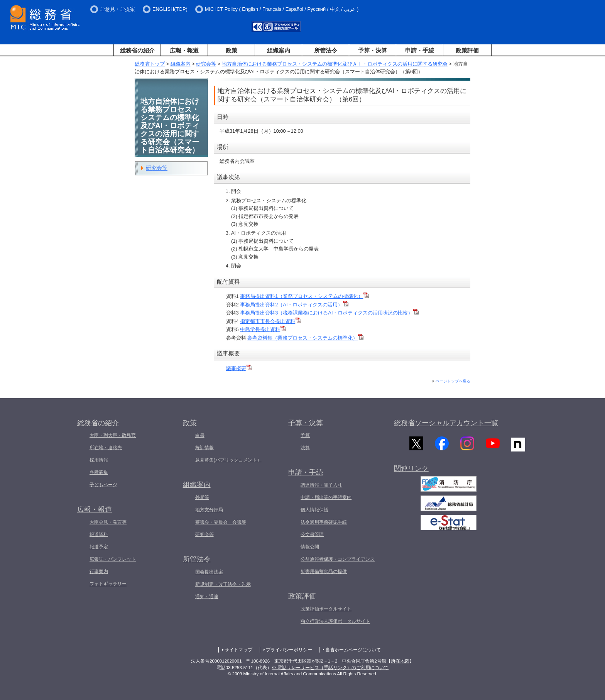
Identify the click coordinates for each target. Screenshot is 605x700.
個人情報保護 (314, 510)
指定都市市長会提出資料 (270, 321)
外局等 (202, 497)
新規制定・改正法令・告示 (223, 584)
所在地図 (400, 661)
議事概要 (239, 368)
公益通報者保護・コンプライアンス (338, 559)
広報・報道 (184, 50)
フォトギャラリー (108, 584)
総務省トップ (150, 64)
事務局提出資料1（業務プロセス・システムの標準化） (304, 296)
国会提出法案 (209, 572)
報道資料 (99, 534)
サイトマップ (238, 650)
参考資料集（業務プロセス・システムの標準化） (305, 338)
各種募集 (99, 472)
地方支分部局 (209, 510)
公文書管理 (312, 534)
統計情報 (204, 448)
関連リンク (411, 472)
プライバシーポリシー (289, 650)
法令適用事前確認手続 (324, 522)
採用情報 (99, 460)
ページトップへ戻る (453, 381)
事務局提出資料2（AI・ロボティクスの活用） (294, 305)
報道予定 (99, 547)
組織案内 (279, 50)
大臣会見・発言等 (108, 522)
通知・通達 (207, 597)
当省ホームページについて (353, 650)
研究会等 (206, 64)
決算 (305, 448)
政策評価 (467, 50)
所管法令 (326, 50)
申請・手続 (420, 50)
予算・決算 (373, 50)
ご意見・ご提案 (117, 9)
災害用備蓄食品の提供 (324, 571)
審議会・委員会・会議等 (221, 522)
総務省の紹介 (137, 50)
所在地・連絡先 (106, 448)
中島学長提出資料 (263, 329)
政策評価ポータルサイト (326, 609)
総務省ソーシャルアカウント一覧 (446, 423)
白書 (200, 435)
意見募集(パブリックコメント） (228, 460)
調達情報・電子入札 (321, 485)
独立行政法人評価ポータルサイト (335, 621)
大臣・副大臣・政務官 (113, 435)
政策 (232, 50)
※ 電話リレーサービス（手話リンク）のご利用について (330, 668)
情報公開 (310, 547)
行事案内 (99, 571)
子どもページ (103, 485)
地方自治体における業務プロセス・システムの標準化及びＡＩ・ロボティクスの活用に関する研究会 (335, 64)
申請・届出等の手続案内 (326, 497)
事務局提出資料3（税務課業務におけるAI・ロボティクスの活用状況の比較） (329, 313)
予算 (305, 435)
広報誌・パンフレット (113, 559)
